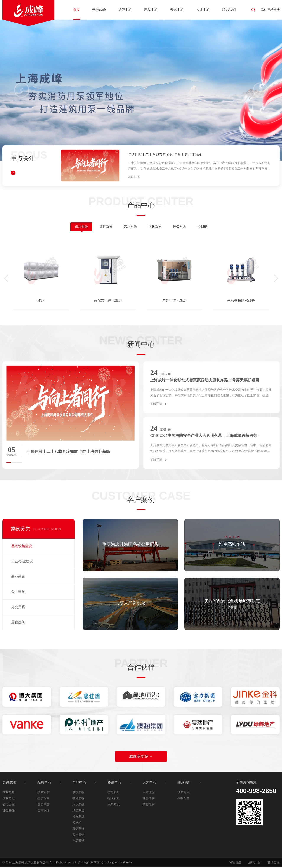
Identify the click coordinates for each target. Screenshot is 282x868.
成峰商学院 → (141, 757)
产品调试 (78, 841)
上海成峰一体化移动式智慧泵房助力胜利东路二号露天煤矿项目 (205, 381)
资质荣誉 (44, 805)
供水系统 (77, 227)
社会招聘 (149, 799)
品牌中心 (125, 10)
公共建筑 (18, 592)
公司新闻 (113, 793)
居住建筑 (18, 623)
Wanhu (127, 863)
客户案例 (78, 835)
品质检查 (44, 799)
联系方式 (183, 793)
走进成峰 (99, 10)
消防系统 (156, 227)
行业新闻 (113, 799)
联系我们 (229, 10)
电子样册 (274, 10)
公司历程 (8, 805)
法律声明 (254, 863)
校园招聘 (149, 805)
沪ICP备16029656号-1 (92, 863)
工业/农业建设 (22, 562)
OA (263, 10)
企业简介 (8, 793)
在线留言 (183, 799)
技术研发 (44, 793)
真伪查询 (78, 829)
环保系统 (182, 227)
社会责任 (8, 811)
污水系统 (130, 227)
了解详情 (156, 404)
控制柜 (207, 227)
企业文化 (8, 799)
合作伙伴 (44, 811)
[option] (70, 415)
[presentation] (8, 279)
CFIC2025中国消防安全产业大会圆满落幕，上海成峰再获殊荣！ (206, 436)
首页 (76, 10)
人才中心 (203, 10)
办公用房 (18, 608)
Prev (22, 90)
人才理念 (149, 793)
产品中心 (151, 10)
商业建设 (18, 577)
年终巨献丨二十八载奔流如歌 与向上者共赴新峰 (165, 155)
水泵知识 (113, 805)
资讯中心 (177, 10)
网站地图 (235, 863)
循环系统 (103, 227)
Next (260, 90)
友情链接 (274, 863)
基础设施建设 (22, 547)
